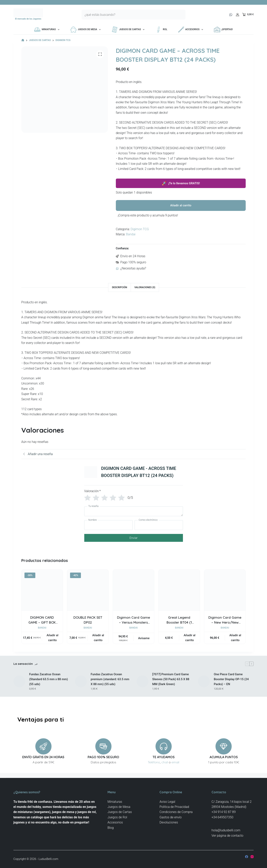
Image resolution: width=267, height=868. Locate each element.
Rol (161, 30)
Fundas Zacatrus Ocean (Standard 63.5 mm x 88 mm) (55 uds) (49, 679)
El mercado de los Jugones (28, 19)
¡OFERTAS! (223, 30)
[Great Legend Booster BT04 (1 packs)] (179, 590)
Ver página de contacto (227, 836)
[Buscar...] (129, 15)
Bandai (131, 234)
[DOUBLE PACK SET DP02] (88, 590)
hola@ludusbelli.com (226, 830)
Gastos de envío (171, 817)
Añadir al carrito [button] (52, 638)
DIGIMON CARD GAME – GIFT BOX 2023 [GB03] (42, 622)
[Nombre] (108, 525)
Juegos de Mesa (86, 30)
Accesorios (192, 30)
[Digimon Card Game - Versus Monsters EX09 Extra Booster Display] (134, 590)
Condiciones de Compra (176, 812)
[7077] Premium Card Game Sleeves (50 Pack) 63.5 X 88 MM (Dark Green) (171, 679)
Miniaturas (47, 30)
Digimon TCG (140, 229)
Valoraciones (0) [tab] (145, 287)
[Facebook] (247, 857)
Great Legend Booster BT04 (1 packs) (179, 622)
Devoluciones (169, 822)
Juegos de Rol (117, 817)
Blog (111, 828)
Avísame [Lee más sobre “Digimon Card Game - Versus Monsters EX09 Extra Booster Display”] (144, 638)
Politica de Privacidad (174, 807)
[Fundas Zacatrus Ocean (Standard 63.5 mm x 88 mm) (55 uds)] (19, 681)
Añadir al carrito (181, 205)
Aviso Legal (167, 802)
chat (165, 762)
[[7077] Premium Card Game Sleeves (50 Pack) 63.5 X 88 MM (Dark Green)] (142, 681)
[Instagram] (252, 857)
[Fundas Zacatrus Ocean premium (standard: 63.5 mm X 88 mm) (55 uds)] (81, 681)
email (175, 762)
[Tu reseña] (134, 511)
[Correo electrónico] (159, 525)
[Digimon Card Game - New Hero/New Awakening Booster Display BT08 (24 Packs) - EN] (225, 590)
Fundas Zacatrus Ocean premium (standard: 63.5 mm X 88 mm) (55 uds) (110, 679)
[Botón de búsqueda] (181, 15)
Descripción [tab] (119, 287)
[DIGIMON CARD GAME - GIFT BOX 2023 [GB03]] (42, 590)
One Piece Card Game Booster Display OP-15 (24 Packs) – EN (231, 679)
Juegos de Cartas (129, 30)
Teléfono (154, 762)
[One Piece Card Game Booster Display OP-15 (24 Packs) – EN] (204, 681)
